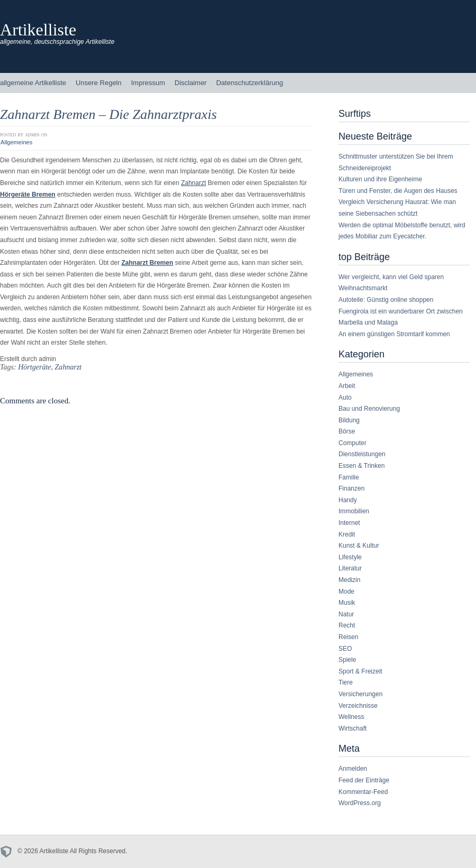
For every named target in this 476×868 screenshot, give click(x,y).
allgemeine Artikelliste (33, 83)
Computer (353, 443)
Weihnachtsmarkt (363, 288)
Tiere (346, 682)
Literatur (350, 568)
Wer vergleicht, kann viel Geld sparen (391, 277)
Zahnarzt (193, 183)
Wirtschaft (353, 728)
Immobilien (354, 511)
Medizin (349, 580)
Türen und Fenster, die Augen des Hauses (398, 191)
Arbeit (347, 386)
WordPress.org (360, 803)
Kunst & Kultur (359, 546)
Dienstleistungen (362, 454)
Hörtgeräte (34, 367)
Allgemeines (16, 142)
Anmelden (353, 769)
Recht (347, 625)
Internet (349, 523)
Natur (346, 614)
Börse (347, 431)
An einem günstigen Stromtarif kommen (394, 334)
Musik (347, 603)
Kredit (347, 534)
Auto (345, 398)
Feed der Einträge (364, 780)
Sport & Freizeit (360, 671)
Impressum (148, 83)
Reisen (348, 637)
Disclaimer (191, 83)
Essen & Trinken (361, 466)
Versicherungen (360, 694)
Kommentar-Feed (363, 792)
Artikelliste (38, 30)
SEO (345, 649)
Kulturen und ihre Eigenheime (380, 179)
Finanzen (351, 488)
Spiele (347, 660)
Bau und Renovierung (369, 409)
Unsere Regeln (99, 83)
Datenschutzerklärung (250, 83)
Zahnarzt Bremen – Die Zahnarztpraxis (108, 114)
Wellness (351, 717)
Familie (349, 477)
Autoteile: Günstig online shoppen (386, 300)
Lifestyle (350, 557)
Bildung (349, 420)
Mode (346, 592)
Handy (348, 500)
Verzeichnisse (358, 706)
